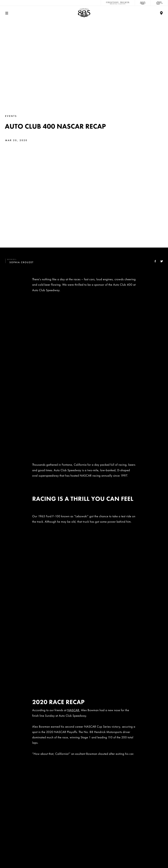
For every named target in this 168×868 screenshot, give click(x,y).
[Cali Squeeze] (159, 3)
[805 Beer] (143, 3)
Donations (84, 822)
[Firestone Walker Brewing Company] (118, 3)
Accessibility (84, 844)
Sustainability (84, 810)
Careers (84, 799)
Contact (84, 787)
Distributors (84, 833)
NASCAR (73, 396)
